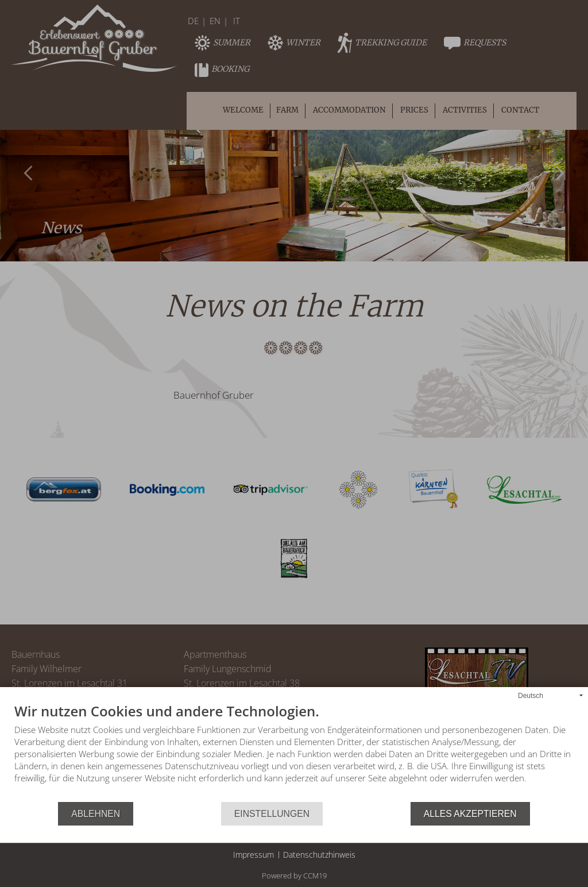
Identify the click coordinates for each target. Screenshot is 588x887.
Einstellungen (272, 814)
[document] (294, 753)
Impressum (254, 855)
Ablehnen (96, 814)
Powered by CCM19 (294, 876)
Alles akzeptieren (470, 814)
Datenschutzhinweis (319, 855)
